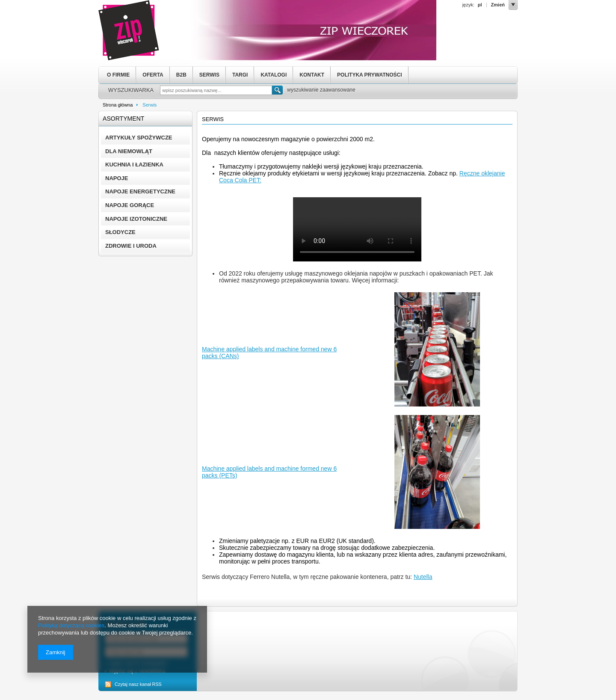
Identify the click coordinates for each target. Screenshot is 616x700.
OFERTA (153, 75)
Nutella (423, 577)
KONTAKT (312, 75)
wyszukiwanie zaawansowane (321, 90)
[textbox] (216, 90)
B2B (181, 75)
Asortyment (123, 119)
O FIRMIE (118, 75)
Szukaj (277, 91)
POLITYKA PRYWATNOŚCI (370, 75)
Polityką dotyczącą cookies (71, 625)
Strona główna (118, 105)
